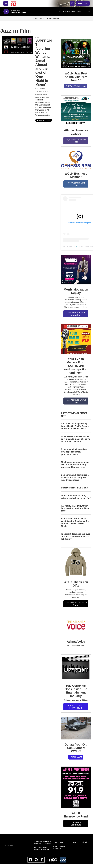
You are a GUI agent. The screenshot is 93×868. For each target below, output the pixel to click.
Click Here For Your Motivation (76, 314)
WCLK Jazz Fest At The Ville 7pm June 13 (76, 77)
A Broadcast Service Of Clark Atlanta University (43, 843)
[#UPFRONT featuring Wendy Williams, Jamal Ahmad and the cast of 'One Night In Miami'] (18, 45)
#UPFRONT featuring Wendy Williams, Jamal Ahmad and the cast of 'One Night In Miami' (44, 63)
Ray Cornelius (40, 88)
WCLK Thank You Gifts (76, 584)
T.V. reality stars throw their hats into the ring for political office (75, 508)
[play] (6, 12)
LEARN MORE (76, 757)
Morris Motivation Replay (76, 291)
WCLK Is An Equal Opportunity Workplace (42, 849)
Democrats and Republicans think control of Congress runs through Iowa (75, 477)
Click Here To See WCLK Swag (76, 604)
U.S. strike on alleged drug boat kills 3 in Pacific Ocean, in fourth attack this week (75, 426)
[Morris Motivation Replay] (76, 270)
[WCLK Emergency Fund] (76, 787)
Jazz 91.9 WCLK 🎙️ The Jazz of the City (77, 247)
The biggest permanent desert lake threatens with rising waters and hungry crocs (76, 465)
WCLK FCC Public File (80, 842)
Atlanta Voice (76, 642)
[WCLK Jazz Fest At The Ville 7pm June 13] (76, 54)
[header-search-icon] (72, 3)
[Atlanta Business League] (76, 110)
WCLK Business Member (76, 175)
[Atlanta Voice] (76, 625)
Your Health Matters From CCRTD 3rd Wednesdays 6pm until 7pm (76, 366)
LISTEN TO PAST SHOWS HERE (76, 707)
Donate (84, 3)
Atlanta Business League (76, 132)
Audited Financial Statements (59, 848)
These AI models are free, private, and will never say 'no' (76, 497)
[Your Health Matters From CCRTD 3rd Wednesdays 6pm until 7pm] (76, 339)
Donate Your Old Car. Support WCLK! (76, 748)
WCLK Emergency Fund (76, 815)
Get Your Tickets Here (76, 86)
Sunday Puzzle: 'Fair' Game (74, 488)
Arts (37, 37)
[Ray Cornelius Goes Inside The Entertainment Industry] (76, 668)
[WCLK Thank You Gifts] (76, 562)
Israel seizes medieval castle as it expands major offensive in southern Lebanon (75, 439)
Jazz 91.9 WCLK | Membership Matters (46, 18)
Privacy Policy (58, 842)
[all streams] (90, 11)
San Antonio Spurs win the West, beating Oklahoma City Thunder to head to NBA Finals (75, 522)
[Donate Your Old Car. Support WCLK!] (76, 728)
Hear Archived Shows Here (76, 401)
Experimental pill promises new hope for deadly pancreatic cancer (74, 452)
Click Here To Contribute (76, 823)
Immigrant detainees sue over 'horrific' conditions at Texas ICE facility (76, 536)
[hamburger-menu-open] (6, 3)
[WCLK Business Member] (76, 160)
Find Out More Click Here (76, 184)
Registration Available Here (76, 141)
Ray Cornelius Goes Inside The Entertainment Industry (76, 691)
